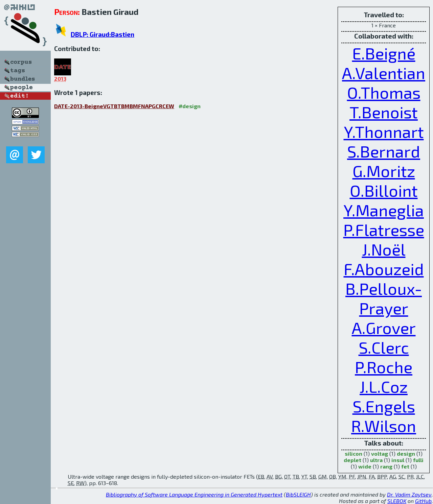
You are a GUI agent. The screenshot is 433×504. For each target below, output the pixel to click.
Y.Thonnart (384, 131)
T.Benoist (384, 112)
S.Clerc (384, 347)
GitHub (423, 501)
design (406, 453)
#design (190, 106)
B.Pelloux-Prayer (384, 298)
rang (386, 466)
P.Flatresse (384, 230)
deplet (352, 460)
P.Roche (384, 367)
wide (365, 466)
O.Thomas (384, 92)
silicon (354, 453)
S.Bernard (384, 151)
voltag (380, 453)
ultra (376, 460)
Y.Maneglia (384, 210)
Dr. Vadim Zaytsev (409, 494)
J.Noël (384, 249)
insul (398, 460)
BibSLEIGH (298, 494)
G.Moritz (384, 171)
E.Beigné (384, 53)
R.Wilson (384, 426)
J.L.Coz (384, 386)
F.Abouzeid (384, 269)
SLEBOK (397, 501)
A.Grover (384, 328)
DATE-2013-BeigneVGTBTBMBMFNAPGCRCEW (114, 106)
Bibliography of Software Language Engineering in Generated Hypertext (194, 494)
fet (405, 466)
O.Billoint (384, 190)
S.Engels (384, 406)
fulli (418, 460)
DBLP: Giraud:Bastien (102, 34)
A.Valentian (384, 73)
